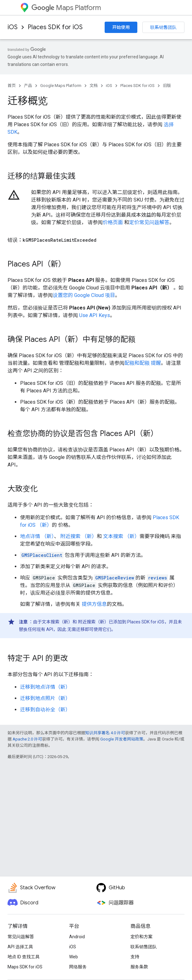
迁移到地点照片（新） (45, 698)
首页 (12, 86)
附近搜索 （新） (78, 536)
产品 (28, 86)
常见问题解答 (21, 937)
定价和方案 (141, 937)
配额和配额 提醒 (143, 363)
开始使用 (121, 27)
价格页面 (113, 222)
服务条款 (139, 967)
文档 (94, 86)
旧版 (167, 86)
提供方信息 (94, 604)
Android (77, 937)
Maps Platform (66, 8)
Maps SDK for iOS (25, 967)
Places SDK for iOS (55, 27)
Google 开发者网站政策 (122, 739)
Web (74, 957)
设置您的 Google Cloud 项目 (84, 295)
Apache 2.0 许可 (27, 739)
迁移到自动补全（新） (45, 710)
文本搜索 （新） (121, 536)
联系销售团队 (163, 27)
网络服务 (78, 967)
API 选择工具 (20, 947)
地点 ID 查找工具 (24, 957)
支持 (135, 957)
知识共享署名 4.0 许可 (105, 733)
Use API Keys (95, 315)
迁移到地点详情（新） (45, 687)
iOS (13, 27)
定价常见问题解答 (149, 222)
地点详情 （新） (37, 536)
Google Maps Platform (61, 86)
